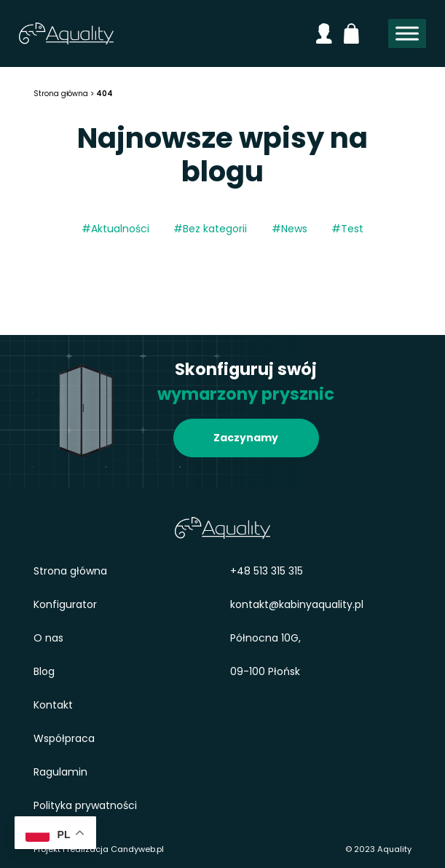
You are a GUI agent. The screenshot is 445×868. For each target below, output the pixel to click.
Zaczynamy (246, 438)
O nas (48, 638)
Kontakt (53, 705)
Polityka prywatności (85, 805)
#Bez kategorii (210, 229)
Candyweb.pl (137, 849)
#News (290, 229)
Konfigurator (65, 604)
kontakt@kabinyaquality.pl (297, 604)
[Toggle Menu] (407, 34)
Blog (44, 671)
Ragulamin (60, 772)
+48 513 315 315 (267, 571)
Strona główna (70, 571)
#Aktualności (115, 229)
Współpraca (64, 738)
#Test (347, 229)
